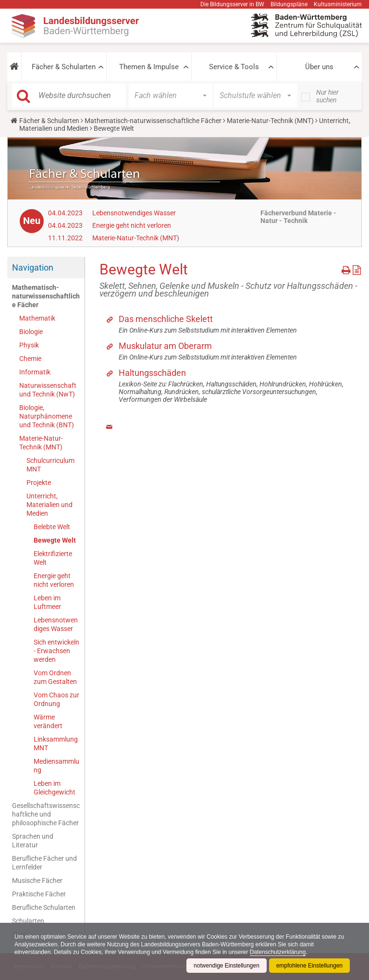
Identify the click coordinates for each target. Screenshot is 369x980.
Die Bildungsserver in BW (232, 4)
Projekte (39, 483)
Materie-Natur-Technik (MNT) (270, 121)
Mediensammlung (56, 766)
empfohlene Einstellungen (309, 966)
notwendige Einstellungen (227, 966)
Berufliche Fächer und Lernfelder (44, 863)
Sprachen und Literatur (33, 841)
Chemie (30, 359)
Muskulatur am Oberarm (165, 346)
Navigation (33, 267)
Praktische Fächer (39, 894)
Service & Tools (234, 67)
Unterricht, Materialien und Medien (49, 505)
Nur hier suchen (327, 96)
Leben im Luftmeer (47, 602)
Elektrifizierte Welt (53, 558)
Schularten (28, 921)
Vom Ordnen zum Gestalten (55, 677)
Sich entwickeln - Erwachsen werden (56, 651)
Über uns (319, 67)
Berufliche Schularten (44, 907)
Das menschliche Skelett (166, 319)
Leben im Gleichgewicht (55, 788)
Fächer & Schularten (64, 67)
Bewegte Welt (55, 540)
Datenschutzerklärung (278, 952)
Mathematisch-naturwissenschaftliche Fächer (153, 121)
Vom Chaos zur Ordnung (56, 699)
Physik (29, 345)
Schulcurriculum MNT (50, 465)
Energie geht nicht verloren (132, 225)
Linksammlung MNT (56, 744)
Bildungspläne (289, 4)
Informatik (35, 372)
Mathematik (37, 318)
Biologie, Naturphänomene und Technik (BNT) (47, 416)
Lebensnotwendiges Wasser (134, 213)
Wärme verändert (48, 721)
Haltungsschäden (152, 373)
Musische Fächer (37, 881)
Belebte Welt (52, 527)
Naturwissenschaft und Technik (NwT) (48, 390)
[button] (14, 67)
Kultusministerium (338, 4)
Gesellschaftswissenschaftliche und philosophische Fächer (46, 814)
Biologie (31, 332)
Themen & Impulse (149, 67)
